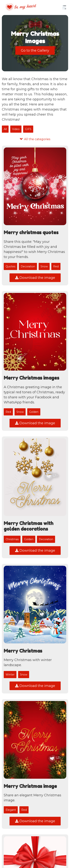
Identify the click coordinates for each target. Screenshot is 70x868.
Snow (44, 266)
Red (56, 266)
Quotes (10, 266)
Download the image (35, 278)
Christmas (12, 539)
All (5, 129)
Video (16, 129)
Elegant (11, 810)
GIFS (28, 129)
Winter (10, 675)
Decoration (28, 266)
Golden (34, 412)
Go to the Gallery (35, 50)
